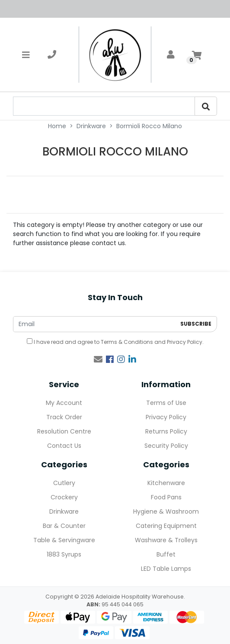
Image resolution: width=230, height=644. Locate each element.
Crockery (64, 497)
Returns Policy (166, 431)
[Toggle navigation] (26, 55)
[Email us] (98, 359)
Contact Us (64, 446)
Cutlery (64, 483)
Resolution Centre (64, 431)
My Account (64, 403)
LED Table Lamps (166, 569)
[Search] (206, 106)
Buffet (166, 554)
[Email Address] (94, 324)
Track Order (64, 417)
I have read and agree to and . (115, 342)
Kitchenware (166, 483)
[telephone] (52, 55)
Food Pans (166, 497)
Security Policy (166, 446)
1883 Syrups (64, 554)
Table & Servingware (64, 540)
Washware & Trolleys (166, 540)
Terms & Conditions (127, 342)
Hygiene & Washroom (166, 511)
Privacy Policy (185, 342)
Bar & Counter (64, 526)
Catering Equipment (166, 526)
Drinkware (64, 511)
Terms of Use (166, 403)
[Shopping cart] (197, 55)
